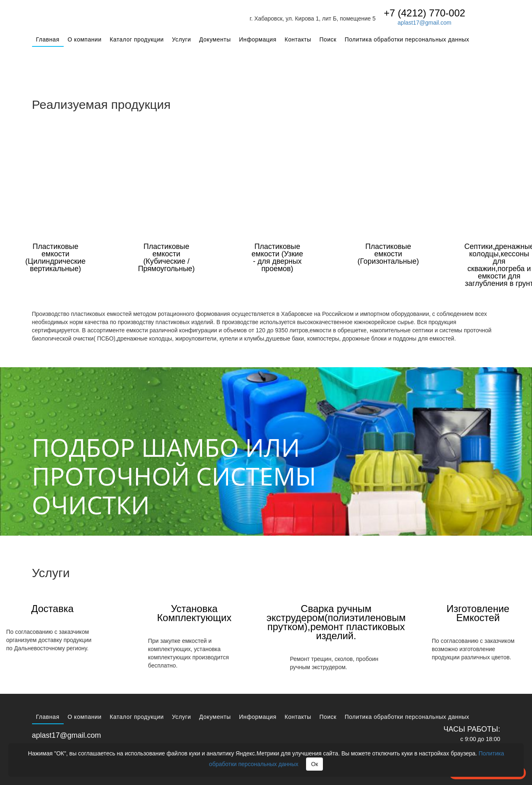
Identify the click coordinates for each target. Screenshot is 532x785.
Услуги (182, 39)
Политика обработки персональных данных (407, 39)
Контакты (298, 39)
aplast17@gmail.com (425, 23)
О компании (85, 39)
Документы (215, 39)
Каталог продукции (137, 39)
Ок (314, 764)
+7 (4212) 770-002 (424, 13)
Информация (258, 39)
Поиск (328, 39)
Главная (48, 39)
